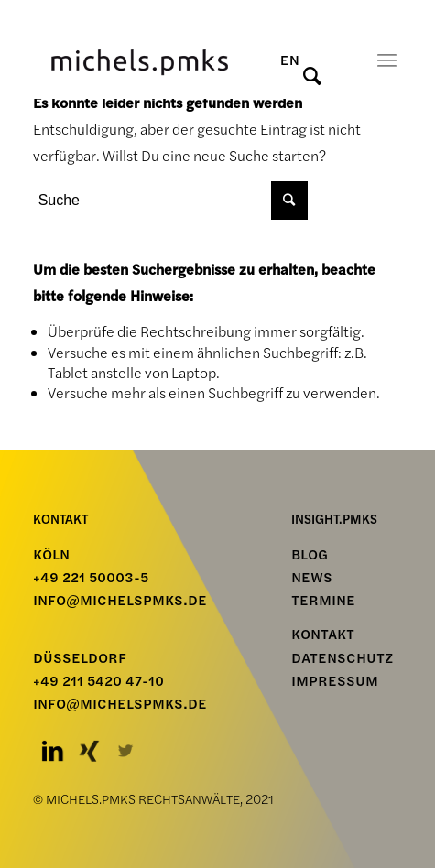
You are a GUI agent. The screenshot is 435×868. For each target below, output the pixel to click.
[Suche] (323, 76)
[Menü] (387, 60)
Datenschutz (342, 658)
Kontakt (323, 635)
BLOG (310, 555)
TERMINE (323, 601)
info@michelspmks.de (120, 601)
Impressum (335, 681)
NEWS (312, 578)
